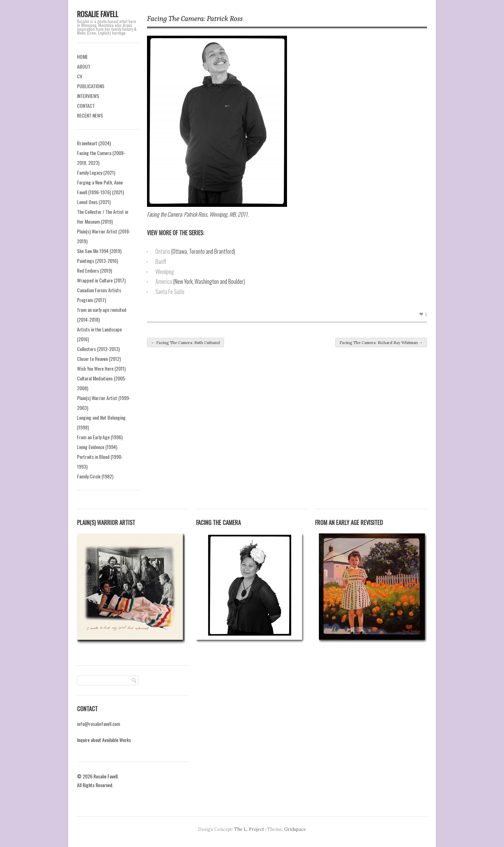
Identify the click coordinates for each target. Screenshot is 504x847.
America (164, 281)
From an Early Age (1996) (100, 437)
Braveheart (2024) (94, 143)
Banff (161, 261)
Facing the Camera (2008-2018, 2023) (101, 158)
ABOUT (84, 66)
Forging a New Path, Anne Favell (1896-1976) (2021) (100, 187)
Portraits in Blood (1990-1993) (100, 461)
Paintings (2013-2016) (97, 261)
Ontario (163, 251)
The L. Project (249, 829)
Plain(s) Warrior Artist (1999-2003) (104, 403)
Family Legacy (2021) (96, 172)
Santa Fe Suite (170, 292)
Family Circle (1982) (95, 476)
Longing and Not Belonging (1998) (101, 422)
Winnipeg (165, 272)
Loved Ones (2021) (94, 202)
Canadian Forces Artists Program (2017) (99, 295)
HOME (82, 57)
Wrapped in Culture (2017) (101, 280)
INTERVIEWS (88, 96)
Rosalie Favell (98, 14)
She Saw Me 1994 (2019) (99, 251)
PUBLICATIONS (91, 86)
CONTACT (86, 106)
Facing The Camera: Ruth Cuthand (185, 343)
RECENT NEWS (90, 115)
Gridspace (295, 829)
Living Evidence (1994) (97, 447)
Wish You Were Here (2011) (101, 368)
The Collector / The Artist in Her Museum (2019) (103, 216)
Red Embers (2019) (94, 270)
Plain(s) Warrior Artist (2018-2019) (104, 236)
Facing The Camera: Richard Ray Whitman (381, 343)
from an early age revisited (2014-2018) (102, 314)
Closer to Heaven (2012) (99, 359)
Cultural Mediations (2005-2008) (102, 383)
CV (80, 76)
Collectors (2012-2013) (98, 349)
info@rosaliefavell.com (99, 724)
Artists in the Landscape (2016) (99, 334)
